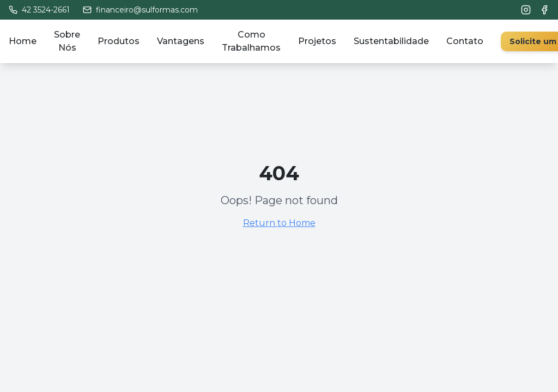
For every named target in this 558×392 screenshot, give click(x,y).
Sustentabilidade (391, 41)
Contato (465, 41)
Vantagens (181, 41)
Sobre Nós (67, 41)
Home (23, 41)
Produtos (119, 41)
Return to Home (279, 223)
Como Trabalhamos (251, 41)
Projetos (317, 41)
